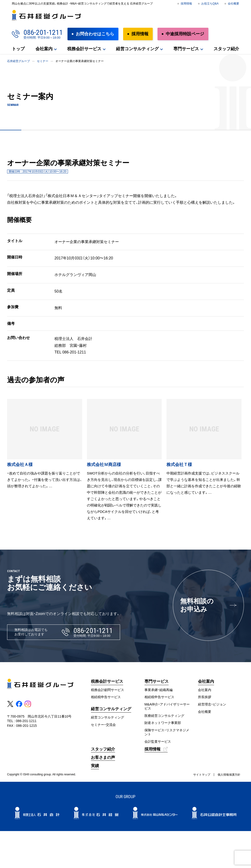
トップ (18, 49)
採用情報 (186, 4)
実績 (95, 766)
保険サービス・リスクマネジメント (167, 732)
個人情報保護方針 (229, 775)
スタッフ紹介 (226, 49)
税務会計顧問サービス (108, 690)
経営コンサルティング (137, 49)
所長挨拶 (205, 697)
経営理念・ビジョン (212, 704)
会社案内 (44, 49)
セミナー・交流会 (103, 725)
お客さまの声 (103, 757)
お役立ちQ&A (210, 4)
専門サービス (186, 49)
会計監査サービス (158, 741)
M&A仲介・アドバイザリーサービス (167, 706)
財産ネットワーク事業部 (163, 723)
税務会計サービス (84, 49)
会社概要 (233, 4)
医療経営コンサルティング (164, 716)
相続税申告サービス (106, 697)
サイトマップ (202, 775)
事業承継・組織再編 (159, 690)
